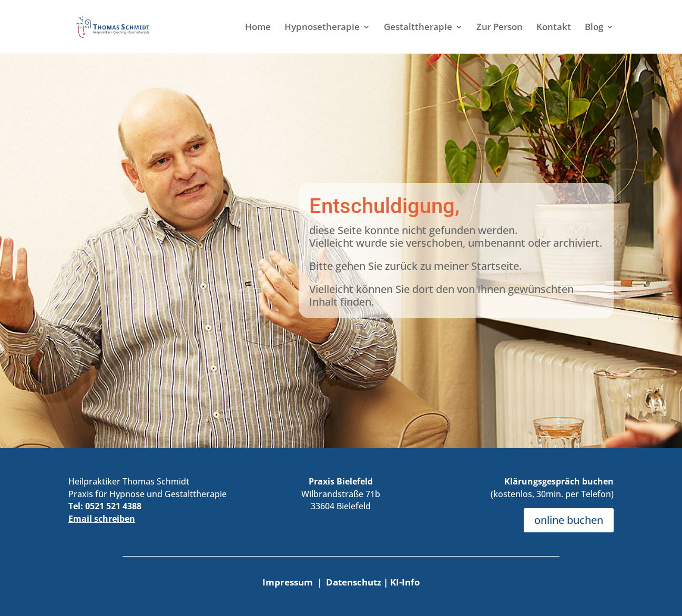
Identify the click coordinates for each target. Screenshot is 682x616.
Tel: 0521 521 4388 (105, 506)
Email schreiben (102, 519)
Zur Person (500, 28)
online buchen (569, 520)
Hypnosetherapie (322, 28)
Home (258, 28)
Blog (594, 28)
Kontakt (554, 28)
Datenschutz (355, 582)
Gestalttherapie (418, 28)
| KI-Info (402, 582)
